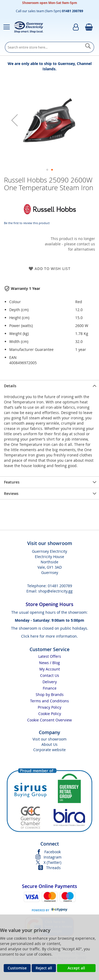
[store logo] (29, 27)
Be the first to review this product (27, 223)
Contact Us (50, 675)
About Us (49, 744)
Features (12, 482)
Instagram (53, 857)
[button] (15, 120)
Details (10, 386)
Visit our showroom (49, 739)
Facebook (53, 852)
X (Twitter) (52, 862)
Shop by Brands (50, 694)
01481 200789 (60, 586)
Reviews (11, 493)
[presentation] (49, 386)
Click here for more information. (49, 636)
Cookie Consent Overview (49, 720)
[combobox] (49, 47)
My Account (50, 669)
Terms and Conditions (49, 701)
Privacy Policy (49, 707)
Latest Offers (50, 656)
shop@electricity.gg (55, 591)
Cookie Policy (50, 714)
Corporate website (49, 750)
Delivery (50, 682)
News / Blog (49, 663)
